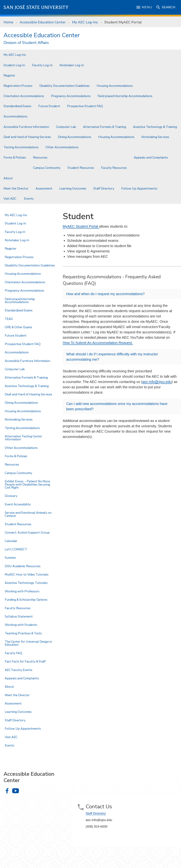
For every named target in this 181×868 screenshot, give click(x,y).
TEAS (9, 319)
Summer (10, 558)
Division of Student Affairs (26, 43)
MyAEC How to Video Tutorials (27, 574)
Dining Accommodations (75, 137)
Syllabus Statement (19, 616)
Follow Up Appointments (139, 188)
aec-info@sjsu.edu (157, 382)
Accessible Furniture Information (26, 127)
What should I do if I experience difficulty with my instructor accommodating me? (112, 357)
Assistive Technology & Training (155, 127)
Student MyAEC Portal (123, 22)
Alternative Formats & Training (105, 127)
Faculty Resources (114, 168)
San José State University (36, 7)
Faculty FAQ (14, 653)
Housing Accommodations (115, 86)
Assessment (44, 188)
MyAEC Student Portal (81, 226)
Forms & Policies (15, 157)
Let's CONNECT (16, 549)
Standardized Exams (17, 106)
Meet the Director (16, 188)
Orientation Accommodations (24, 96)
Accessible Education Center (43, 22)
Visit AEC (10, 199)
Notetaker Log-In (72, 65)
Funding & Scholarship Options (26, 600)
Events (29, 199)
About (8, 178)
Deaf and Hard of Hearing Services (27, 137)
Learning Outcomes (73, 188)
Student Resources (81, 168)
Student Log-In (14, 65)
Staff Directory (104, 188)
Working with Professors (22, 591)
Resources (40, 157)
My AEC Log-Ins (85, 22)
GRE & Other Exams (18, 327)
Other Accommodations (62, 147)
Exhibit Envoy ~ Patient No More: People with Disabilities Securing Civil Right (28, 484)
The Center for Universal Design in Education (28, 643)
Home (8, 22)
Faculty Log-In (42, 65)
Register (9, 75)
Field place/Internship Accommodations (125, 96)
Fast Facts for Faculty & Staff (25, 661)
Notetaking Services (156, 137)
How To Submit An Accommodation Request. (98, 343)
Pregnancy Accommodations (71, 96)
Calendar (11, 541)
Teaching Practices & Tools (23, 633)
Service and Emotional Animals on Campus (28, 514)
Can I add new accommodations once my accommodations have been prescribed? (117, 406)
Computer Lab (66, 127)
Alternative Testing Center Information (23, 438)
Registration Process (18, 86)
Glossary (11, 496)
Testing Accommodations (21, 147)
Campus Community (47, 168)
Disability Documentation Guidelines (65, 86)
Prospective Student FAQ (85, 106)
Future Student (49, 106)
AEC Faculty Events (19, 670)
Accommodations (15, 116)
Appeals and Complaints (151, 157)
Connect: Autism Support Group (27, 532)
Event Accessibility (18, 504)
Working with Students (21, 625)
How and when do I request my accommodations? (106, 294)
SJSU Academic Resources (23, 566)
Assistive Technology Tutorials (26, 583)
